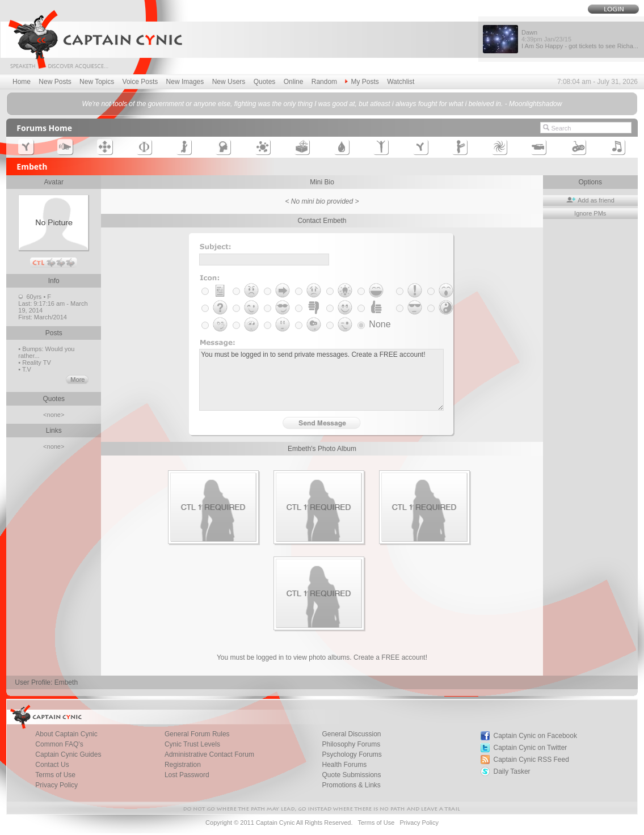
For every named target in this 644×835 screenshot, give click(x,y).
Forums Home (44, 128)
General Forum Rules (197, 734)
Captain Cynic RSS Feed (531, 760)
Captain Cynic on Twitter (530, 748)
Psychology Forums (352, 754)
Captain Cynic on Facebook (535, 736)
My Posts (362, 82)
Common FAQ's (59, 744)
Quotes (265, 82)
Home (22, 82)
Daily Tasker (512, 771)
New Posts (55, 82)
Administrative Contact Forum (209, 754)
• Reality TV (34, 362)
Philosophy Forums (351, 744)
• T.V (25, 369)
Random (324, 82)
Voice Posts (140, 82)
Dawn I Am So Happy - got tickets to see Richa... (580, 39)
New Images (185, 82)
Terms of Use (55, 775)
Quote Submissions (351, 775)
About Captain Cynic (66, 734)
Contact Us (52, 765)
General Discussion (351, 734)
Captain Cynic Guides (68, 754)
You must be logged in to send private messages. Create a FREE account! (321, 380)
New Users (229, 82)
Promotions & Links (351, 785)
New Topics (97, 82)
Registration (183, 765)
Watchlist (401, 82)
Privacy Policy (56, 785)
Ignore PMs (590, 213)
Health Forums (344, 765)
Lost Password (187, 775)
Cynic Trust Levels (192, 744)
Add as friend (590, 200)
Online (294, 82)
